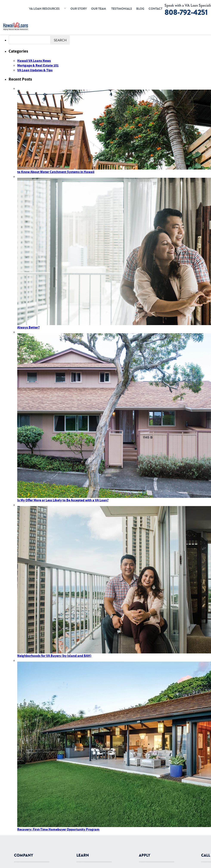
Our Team (99, 9)
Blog (140, 9)
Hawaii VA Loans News (34, 61)
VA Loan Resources (44, 9)
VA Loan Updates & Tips (35, 70)
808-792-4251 (186, 12)
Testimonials (122, 9)
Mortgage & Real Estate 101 (38, 65)
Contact (155, 9)
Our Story (79, 9)
